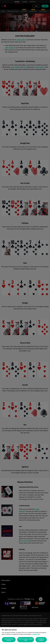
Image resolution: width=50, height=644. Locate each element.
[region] (25, 636)
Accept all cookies (41, 640)
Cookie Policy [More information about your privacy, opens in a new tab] (36, 634)
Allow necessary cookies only (26, 640)
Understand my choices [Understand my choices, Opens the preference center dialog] (9, 640)
